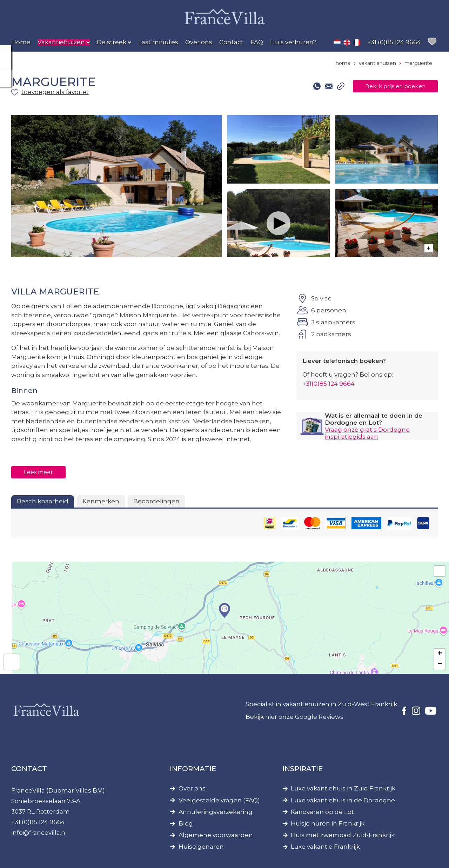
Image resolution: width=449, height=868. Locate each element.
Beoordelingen (156, 501)
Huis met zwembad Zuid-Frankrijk (343, 835)
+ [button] (440, 654)
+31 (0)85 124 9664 (38, 822)
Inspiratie (303, 769)
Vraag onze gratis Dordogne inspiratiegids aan (367, 433)
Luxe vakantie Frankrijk (325, 847)
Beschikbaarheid (43, 501)
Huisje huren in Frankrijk (328, 824)
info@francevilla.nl (39, 833)
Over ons (192, 789)
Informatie (193, 769)
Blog (186, 824)
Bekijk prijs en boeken (390, 86)
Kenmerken (101, 501)
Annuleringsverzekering (216, 812)
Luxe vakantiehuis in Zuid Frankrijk (343, 789)
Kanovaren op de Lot (322, 812)
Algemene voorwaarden (216, 835)
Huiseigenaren (201, 847)
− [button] (440, 664)
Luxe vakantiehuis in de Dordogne (343, 800)
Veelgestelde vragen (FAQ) (219, 800)
